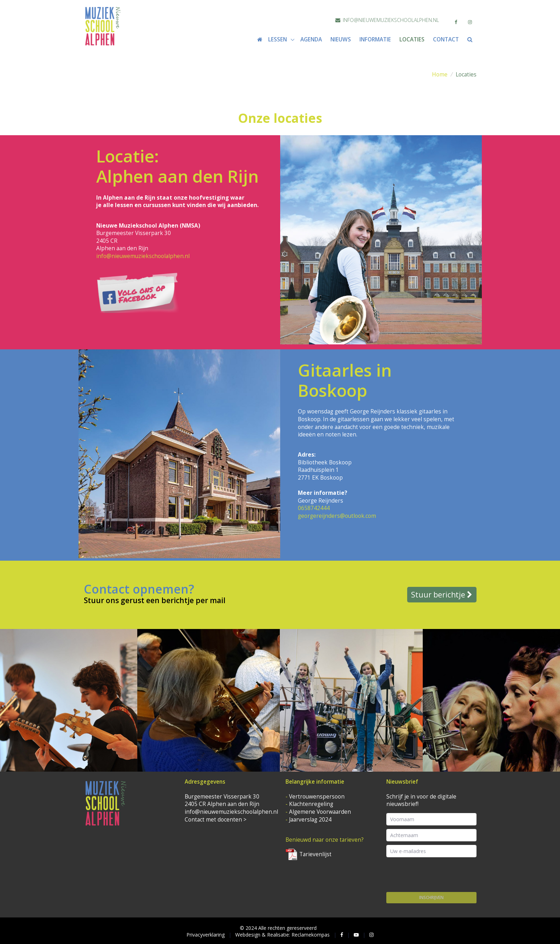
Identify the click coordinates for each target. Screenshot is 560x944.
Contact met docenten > (216, 820)
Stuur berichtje (442, 595)
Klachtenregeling (311, 804)
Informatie (375, 39)
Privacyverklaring (206, 935)
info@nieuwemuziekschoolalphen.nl (387, 20)
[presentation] (440, 875)
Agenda (311, 39)
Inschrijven (431, 897)
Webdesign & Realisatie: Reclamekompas (282, 935)
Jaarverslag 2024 (310, 820)
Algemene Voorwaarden (320, 812)
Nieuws (341, 39)
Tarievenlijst (308, 854)
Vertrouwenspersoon (317, 797)
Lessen (278, 39)
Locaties (412, 39)
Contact (446, 39)
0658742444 (314, 508)
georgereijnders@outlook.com (337, 516)
